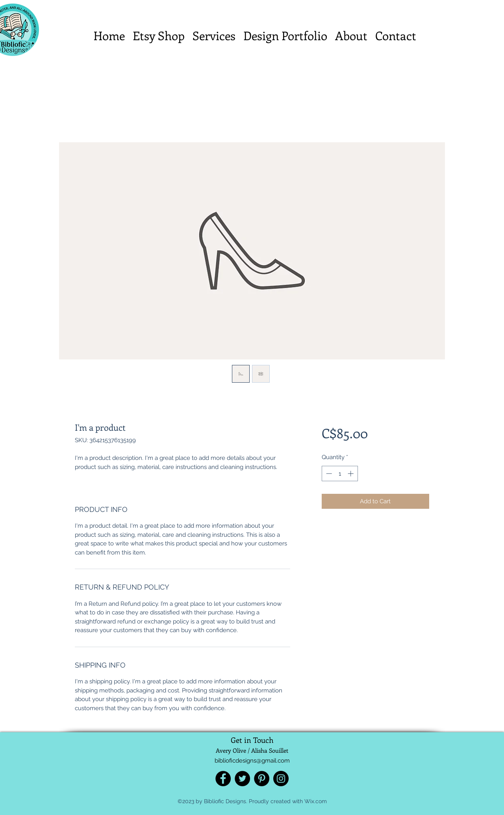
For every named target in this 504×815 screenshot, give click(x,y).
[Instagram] (281, 779)
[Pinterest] (262, 779)
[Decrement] (328, 474)
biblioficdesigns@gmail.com (252, 761)
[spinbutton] (340, 474)
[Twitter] (242, 779)
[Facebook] (223, 779)
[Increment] (351, 474)
